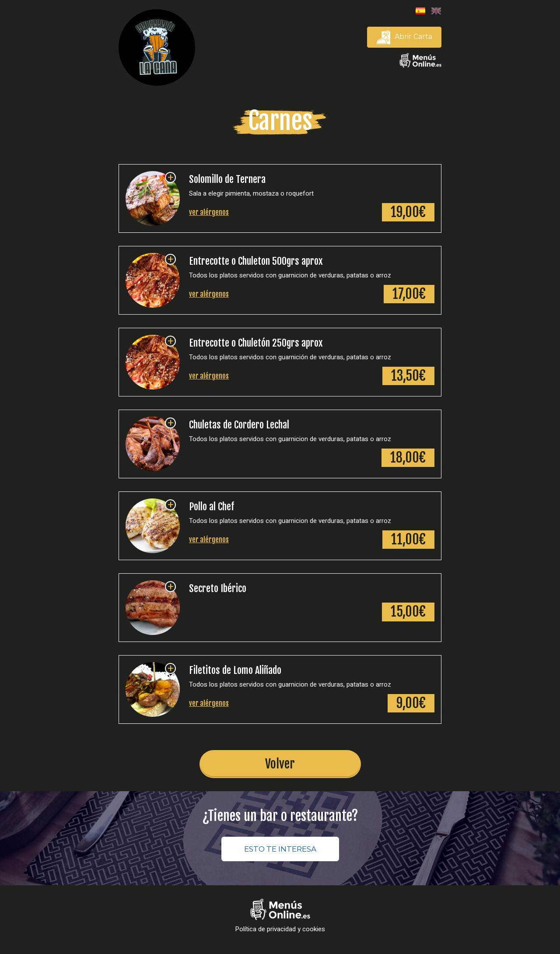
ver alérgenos (209, 213)
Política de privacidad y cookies (280, 930)
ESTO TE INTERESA (280, 850)
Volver (280, 764)
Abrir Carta (404, 37)
